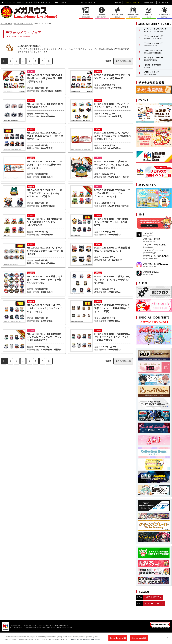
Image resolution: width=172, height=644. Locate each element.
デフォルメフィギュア (23, 24)
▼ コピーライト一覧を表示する (17, 633)
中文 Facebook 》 (165, 2)
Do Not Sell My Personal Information (85, 641)
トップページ (6, 24)
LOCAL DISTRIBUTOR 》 (88, 2)
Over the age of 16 (139, 639)
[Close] (167, 639)
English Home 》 (150, 2)
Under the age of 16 (118, 639)
